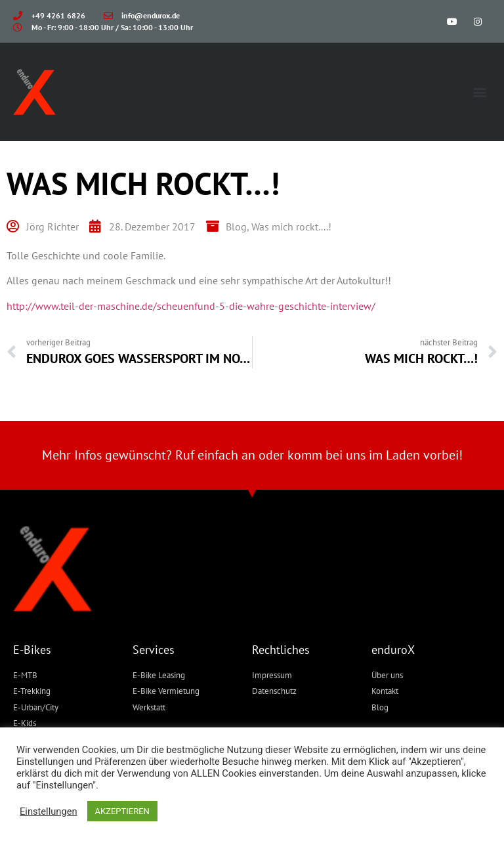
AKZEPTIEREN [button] (122, 811)
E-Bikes (32, 650)
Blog (236, 226)
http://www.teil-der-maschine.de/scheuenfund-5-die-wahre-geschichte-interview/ (191, 306)
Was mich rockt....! (291, 226)
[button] (480, 92)
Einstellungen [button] (49, 811)
